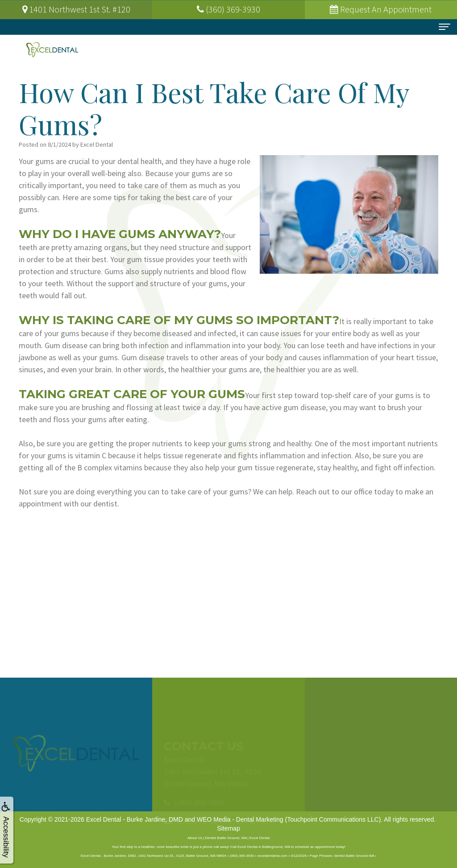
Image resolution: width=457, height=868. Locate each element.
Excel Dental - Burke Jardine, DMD (135, 819)
